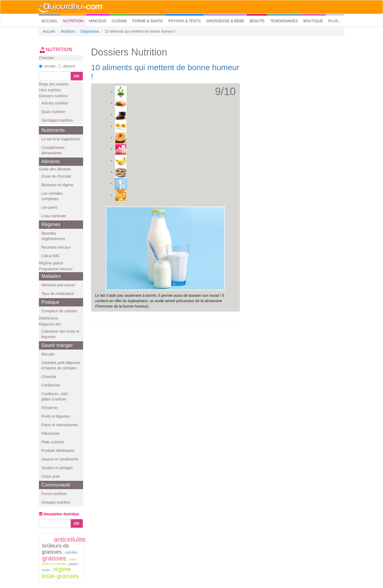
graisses (54, 558)
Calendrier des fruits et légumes (60, 334)
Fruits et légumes (56, 416)
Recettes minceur (56, 247)
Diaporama (90, 31)
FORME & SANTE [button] (148, 21)
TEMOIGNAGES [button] (284, 21)
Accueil (49, 31)
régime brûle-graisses (60, 573)
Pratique (51, 302)
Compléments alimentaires (53, 150)
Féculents (50, 408)
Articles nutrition (55, 103)
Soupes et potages (57, 468)
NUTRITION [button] (73, 21)
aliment (66, 66)
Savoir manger (57, 345)
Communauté (56, 485)
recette (47, 66)
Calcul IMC (51, 256)
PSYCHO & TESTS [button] (185, 21)
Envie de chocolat (56, 176)
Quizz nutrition (53, 112)
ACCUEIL (51, 20)
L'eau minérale (54, 216)
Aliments (51, 162)
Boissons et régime (57, 185)
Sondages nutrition (57, 120)
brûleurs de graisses (55, 549)
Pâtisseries (51, 433)
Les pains (50, 207)
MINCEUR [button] (97, 21)
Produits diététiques (58, 451)
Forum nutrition (54, 494)
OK (77, 76)
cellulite (71, 552)
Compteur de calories (59, 311)
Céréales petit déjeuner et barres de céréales (61, 365)
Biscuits (48, 354)
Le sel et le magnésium (61, 139)
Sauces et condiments (60, 459)
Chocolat (49, 377)
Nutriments (53, 130)
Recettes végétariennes (53, 236)
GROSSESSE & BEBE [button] (225, 21)
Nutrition (68, 31)
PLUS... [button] (335, 21)
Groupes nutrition (56, 502)
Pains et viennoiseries (60, 425)
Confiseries (51, 385)
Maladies (51, 276)
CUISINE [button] (119, 21)
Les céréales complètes (52, 196)
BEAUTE (257, 21)
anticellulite (70, 539)
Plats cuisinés (53, 442)
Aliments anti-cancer (59, 285)
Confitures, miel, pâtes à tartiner (55, 396)
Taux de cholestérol (58, 294)
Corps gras (51, 476)
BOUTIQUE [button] (313, 21)
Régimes (51, 224)
